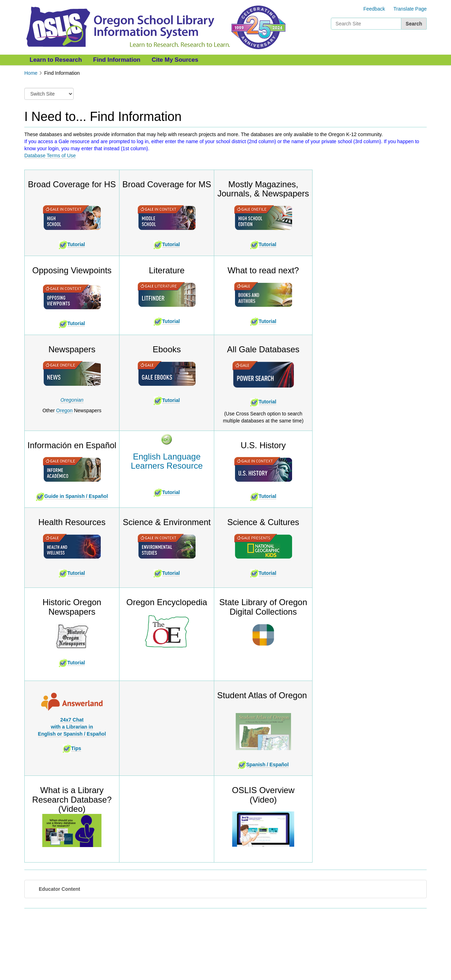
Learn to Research (56, 60)
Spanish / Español (263, 765)
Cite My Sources (175, 60)
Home (31, 73)
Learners (167, 466)
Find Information (117, 60)
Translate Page (410, 9)
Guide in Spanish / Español (76, 496)
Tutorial (76, 244)
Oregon (64, 410)
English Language (167, 456)
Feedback (374, 9)
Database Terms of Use (50, 156)
